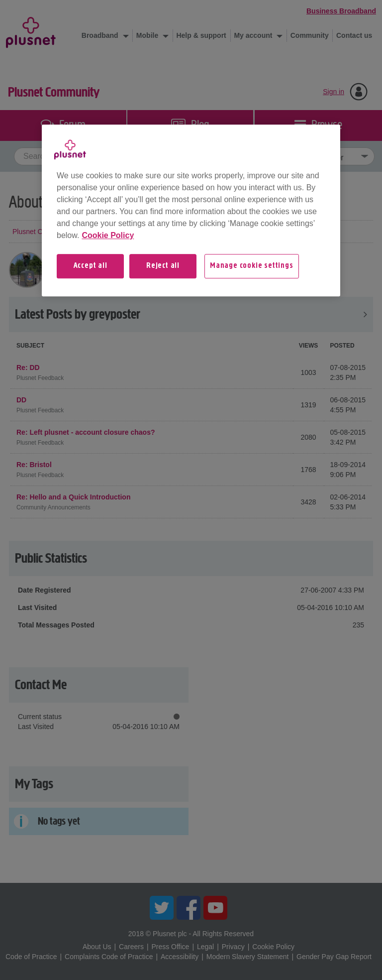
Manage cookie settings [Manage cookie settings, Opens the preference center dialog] (252, 266)
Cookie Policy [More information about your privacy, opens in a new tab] (108, 235)
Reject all (163, 266)
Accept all (91, 266)
